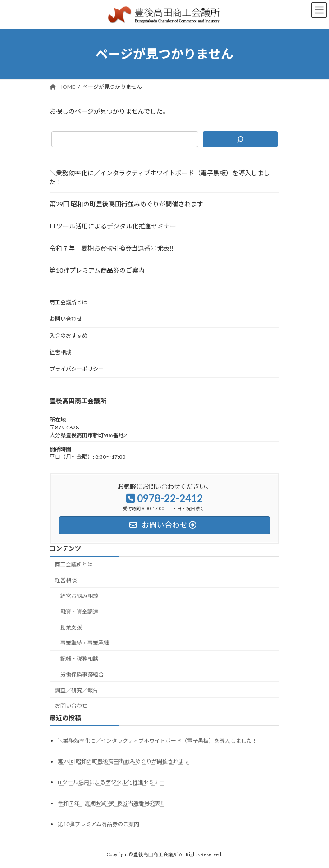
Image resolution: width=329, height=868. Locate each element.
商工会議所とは (69, 302)
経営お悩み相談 (79, 596)
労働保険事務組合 (82, 674)
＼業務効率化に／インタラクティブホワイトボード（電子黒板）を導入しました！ (160, 177)
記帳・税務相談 (79, 659)
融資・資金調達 (79, 611)
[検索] (240, 139)
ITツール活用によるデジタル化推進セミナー (113, 226)
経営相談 (60, 352)
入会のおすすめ (69, 336)
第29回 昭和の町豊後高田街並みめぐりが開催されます (126, 204)
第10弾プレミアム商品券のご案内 (97, 270)
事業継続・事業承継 (85, 643)
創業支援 (71, 627)
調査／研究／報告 (77, 690)
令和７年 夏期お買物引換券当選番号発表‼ (112, 248)
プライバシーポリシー (77, 369)
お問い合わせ (66, 319)
